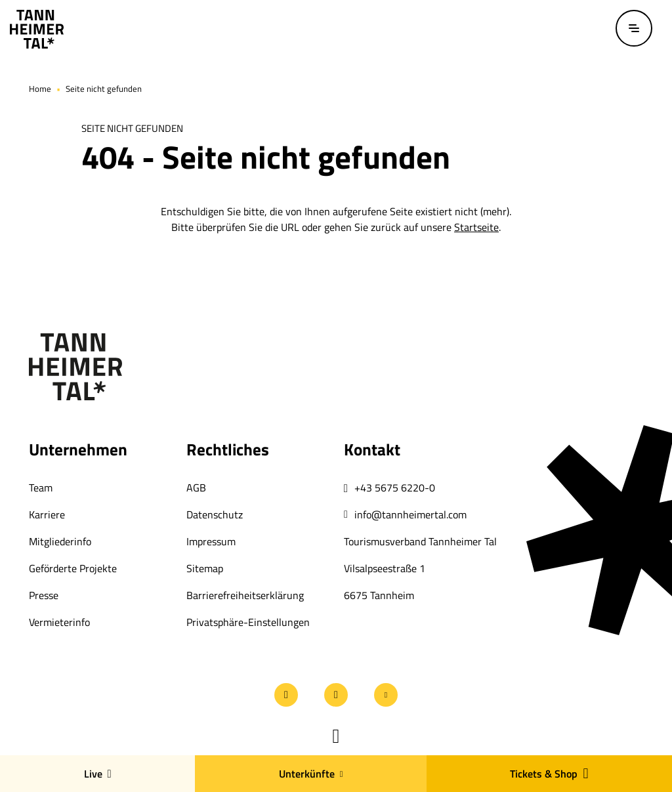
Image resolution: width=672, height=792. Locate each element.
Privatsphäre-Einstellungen (248, 622)
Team (41, 488)
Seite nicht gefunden (104, 89)
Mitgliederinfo (60, 541)
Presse (44, 595)
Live (98, 774)
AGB (196, 488)
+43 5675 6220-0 (395, 488)
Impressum (211, 541)
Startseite (476, 227)
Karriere (47, 514)
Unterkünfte (311, 774)
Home (40, 89)
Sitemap (205, 568)
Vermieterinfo (59, 622)
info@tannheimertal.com (410, 514)
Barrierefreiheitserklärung (245, 595)
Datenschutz (215, 514)
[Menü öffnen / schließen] (634, 28)
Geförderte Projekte (73, 568)
